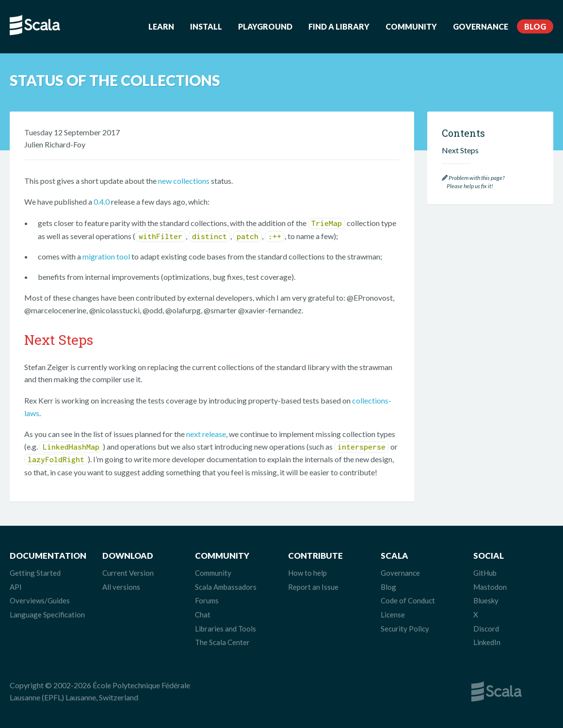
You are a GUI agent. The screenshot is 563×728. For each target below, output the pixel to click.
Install (206, 26)
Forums (207, 600)
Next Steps (460, 150)
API (16, 587)
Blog (535, 26)
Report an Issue (313, 587)
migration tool (106, 256)
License (393, 615)
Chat (203, 615)
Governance (481, 26)
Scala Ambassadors (226, 587)
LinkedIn (487, 642)
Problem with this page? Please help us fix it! (473, 182)
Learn (161, 26)
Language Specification (47, 615)
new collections (184, 181)
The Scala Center (222, 642)
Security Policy (405, 629)
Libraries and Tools (225, 629)
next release (206, 434)
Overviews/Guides (40, 600)
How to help (307, 573)
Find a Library (339, 26)
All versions (121, 587)
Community (411, 26)
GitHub (485, 573)
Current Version (128, 573)
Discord (486, 629)
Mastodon (490, 587)
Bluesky (486, 600)
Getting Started (35, 573)
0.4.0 (102, 202)
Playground (265, 26)
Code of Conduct (408, 600)
